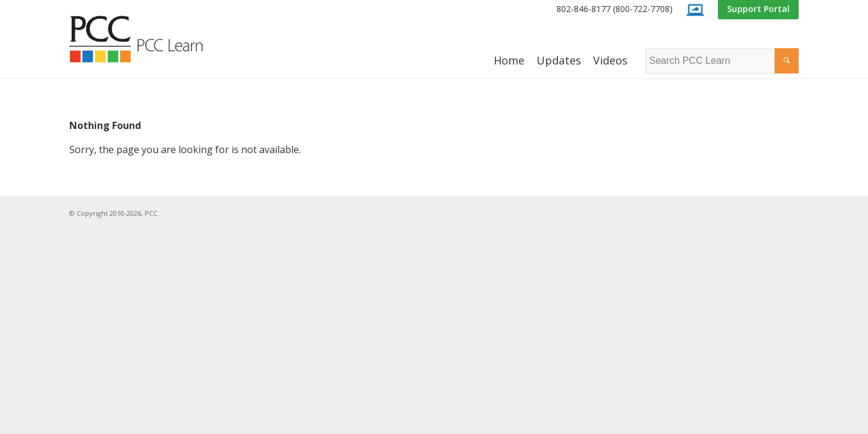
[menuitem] (615, 9)
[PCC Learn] (149, 39)
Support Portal (758, 9)
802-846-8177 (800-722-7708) (615, 9)
